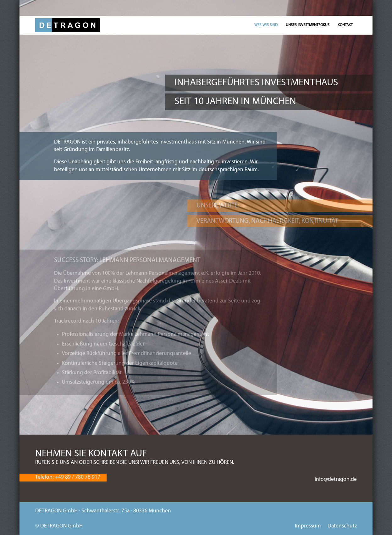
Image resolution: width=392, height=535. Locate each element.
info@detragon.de (336, 479)
